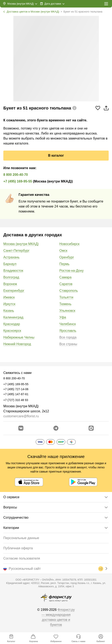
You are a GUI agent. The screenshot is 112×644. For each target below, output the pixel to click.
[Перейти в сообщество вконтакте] (21, 428)
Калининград (13, 317)
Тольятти (66, 297)
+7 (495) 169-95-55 (18, 181)
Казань (9, 311)
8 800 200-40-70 (16, 175)
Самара (65, 277)
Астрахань (11, 257)
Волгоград (11, 277)
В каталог (56, 155)
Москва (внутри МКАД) (21, 244)
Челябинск (68, 324)
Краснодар (12, 324)
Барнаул (10, 264)
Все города (68, 337)
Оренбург (67, 257)
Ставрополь (69, 291)
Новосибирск (70, 244)
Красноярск (12, 331)
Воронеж (10, 284)
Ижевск (9, 297)
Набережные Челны (19, 337)
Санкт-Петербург (16, 251)
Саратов (66, 284)
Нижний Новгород (17, 344)
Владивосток (13, 271)
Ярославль (68, 331)
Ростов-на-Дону (72, 271)
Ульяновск (67, 311)
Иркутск (9, 304)
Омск (63, 251)
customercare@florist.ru (21, 416)
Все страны (68, 344)
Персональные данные (21, 538)
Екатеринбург (14, 291)
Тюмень (65, 304)
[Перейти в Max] (91, 428)
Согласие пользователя (22, 558)
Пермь (65, 264)
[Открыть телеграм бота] (56, 428)
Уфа (63, 317)
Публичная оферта (18, 548)
